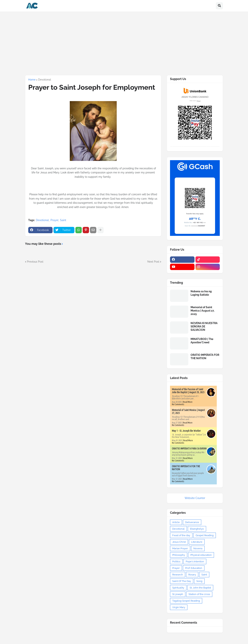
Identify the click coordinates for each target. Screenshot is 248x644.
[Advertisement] (124, 43)
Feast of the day (181, 535)
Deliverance (192, 522)
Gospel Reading (205, 535)
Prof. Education (194, 568)
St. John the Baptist (200, 588)
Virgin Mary (179, 607)
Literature (197, 542)
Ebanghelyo (197, 529)
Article (176, 522)
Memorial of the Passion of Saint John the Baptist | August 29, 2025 (188, 391)
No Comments (178, 404)
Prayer (54, 220)
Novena (198, 548)
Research (178, 575)
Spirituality (178, 588)
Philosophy (179, 555)
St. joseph (178, 594)
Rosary (192, 575)
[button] (219, 6)
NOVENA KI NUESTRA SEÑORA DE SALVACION (204, 326)
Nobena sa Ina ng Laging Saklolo (201, 293)
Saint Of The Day (182, 581)
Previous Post (35, 262)
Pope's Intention (195, 561)
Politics (176, 561)
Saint (63, 220)
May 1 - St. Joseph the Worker (186, 431)
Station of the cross (199, 594)
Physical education (201, 555)
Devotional (45, 80)
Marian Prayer (180, 548)
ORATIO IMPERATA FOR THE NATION (205, 357)
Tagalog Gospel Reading (186, 601)
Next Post (153, 262)
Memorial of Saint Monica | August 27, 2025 (202, 311)
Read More (188, 402)
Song (199, 581)
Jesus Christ (179, 542)
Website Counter (195, 498)
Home (32, 80)
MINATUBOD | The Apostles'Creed (202, 341)
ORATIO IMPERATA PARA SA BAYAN (189, 449)
